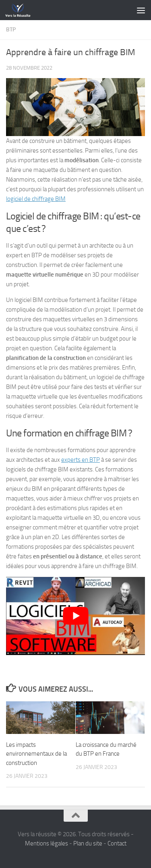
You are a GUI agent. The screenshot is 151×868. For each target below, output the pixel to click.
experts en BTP (81, 460)
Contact (117, 843)
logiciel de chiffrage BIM (36, 199)
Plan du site (88, 843)
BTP (11, 30)
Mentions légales (47, 843)
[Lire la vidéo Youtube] (75, 616)
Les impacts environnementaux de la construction (36, 754)
